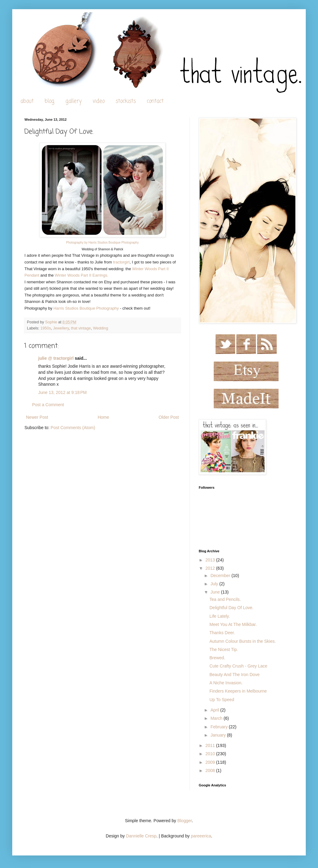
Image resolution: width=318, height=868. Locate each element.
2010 (211, 754)
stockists (126, 101)
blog (50, 101)
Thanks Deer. (222, 633)
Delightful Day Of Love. (231, 608)
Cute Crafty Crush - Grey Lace (238, 666)
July (215, 584)
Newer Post (37, 417)
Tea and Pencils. (225, 599)
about (27, 101)
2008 (211, 771)
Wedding (100, 328)
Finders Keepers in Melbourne (238, 691)
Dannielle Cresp (141, 836)
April (215, 710)
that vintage (81, 328)
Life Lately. (220, 616)
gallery (74, 101)
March (217, 718)
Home (103, 417)
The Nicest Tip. (224, 649)
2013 (211, 560)
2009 (211, 762)
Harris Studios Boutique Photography (86, 308)
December (221, 576)
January (219, 735)
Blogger (185, 821)
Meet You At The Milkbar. (233, 624)
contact (155, 101)
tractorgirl (121, 262)
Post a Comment (48, 405)
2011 (211, 745)
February (220, 727)
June (216, 592)
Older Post (169, 417)
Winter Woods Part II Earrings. (81, 275)
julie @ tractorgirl (56, 358)
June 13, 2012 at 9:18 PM (62, 392)
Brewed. (217, 658)
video (99, 101)
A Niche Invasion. (226, 683)
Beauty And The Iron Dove (235, 675)
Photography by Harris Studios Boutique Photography (102, 243)
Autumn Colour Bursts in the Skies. (243, 641)
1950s (46, 328)
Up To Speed (222, 700)
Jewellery (61, 328)
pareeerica (201, 836)
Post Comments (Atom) (73, 428)
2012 (211, 568)
